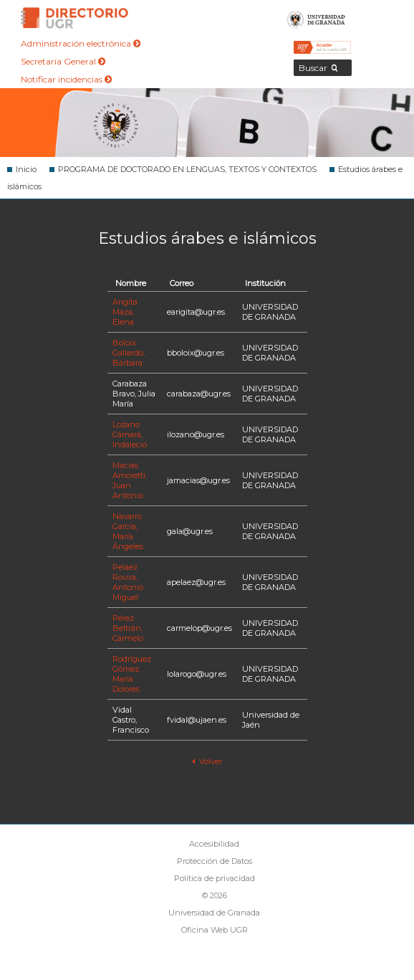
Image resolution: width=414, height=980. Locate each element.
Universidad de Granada (316, 18)
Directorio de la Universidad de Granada (74, 18)
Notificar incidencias (66, 79)
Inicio (26, 169)
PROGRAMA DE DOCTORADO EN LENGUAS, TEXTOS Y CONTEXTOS (187, 169)
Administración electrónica (81, 43)
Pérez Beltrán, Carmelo (128, 628)
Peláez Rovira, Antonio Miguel (128, 582)
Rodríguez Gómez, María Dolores (132, 674)
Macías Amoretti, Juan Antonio (130, 480)
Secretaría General (63, 61)
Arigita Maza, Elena (125, 312)
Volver (207, 761)
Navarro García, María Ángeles (128, 531)
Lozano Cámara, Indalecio (130, 434)
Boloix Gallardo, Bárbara (129, 353)
